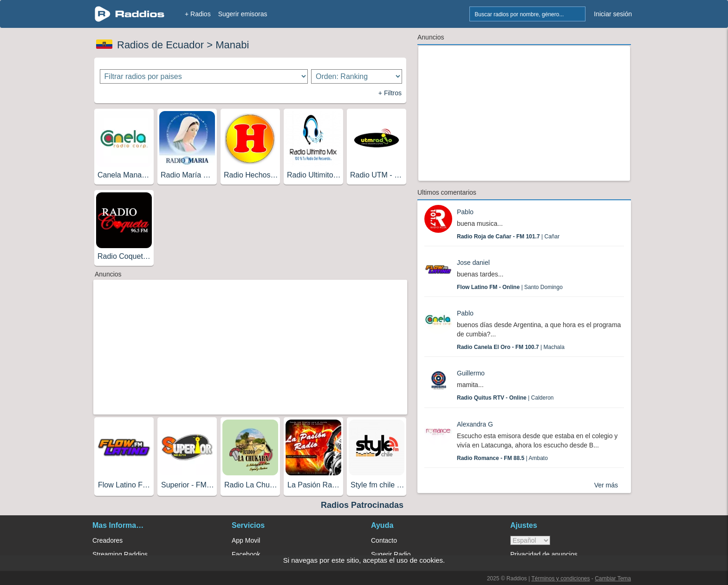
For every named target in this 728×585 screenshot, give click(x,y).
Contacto (384, 540)
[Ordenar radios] (357, 76)
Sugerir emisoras (243, 14)
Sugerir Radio (391, 554)
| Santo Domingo (510, 287)
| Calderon (505, 398)
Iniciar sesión (613, 14)
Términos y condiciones (560, 578)
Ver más (606, 485)
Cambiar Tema (613, 578)
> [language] (530, 540)
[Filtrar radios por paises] (204, 76)
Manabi (232, 45)
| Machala (511, 347)
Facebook (246, 554)
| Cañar (508, 237)
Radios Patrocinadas (362, 505)
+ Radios (198, 14)
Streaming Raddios (120, 554)
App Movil (246, 540)
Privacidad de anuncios (544, 554)
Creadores (107, 540)
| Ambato (502, 458)
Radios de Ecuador (160, 45)
